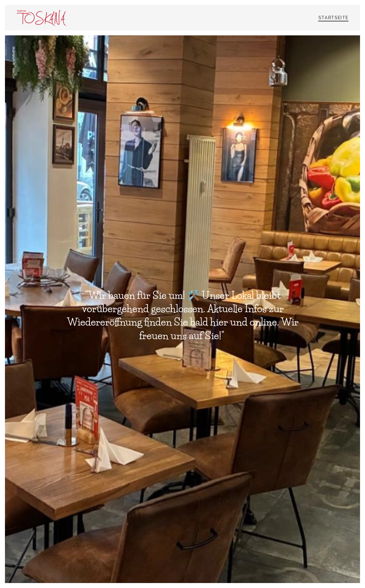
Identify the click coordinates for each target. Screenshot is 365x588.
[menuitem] (333, 18)
